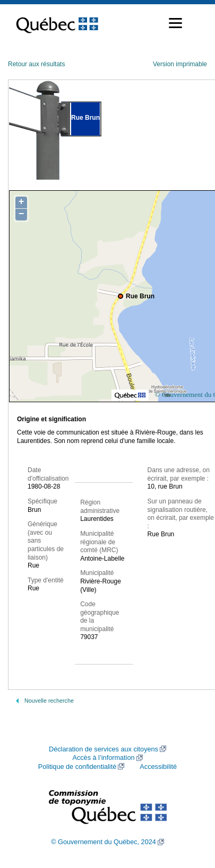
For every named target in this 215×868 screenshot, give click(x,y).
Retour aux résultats (36, 64)
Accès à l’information (103, 758)
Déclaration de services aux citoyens (104, 749)
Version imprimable (180, 64)
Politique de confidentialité (77, 767)
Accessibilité (158, 767)
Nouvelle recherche (49, 701)
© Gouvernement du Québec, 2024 (104, 842)
